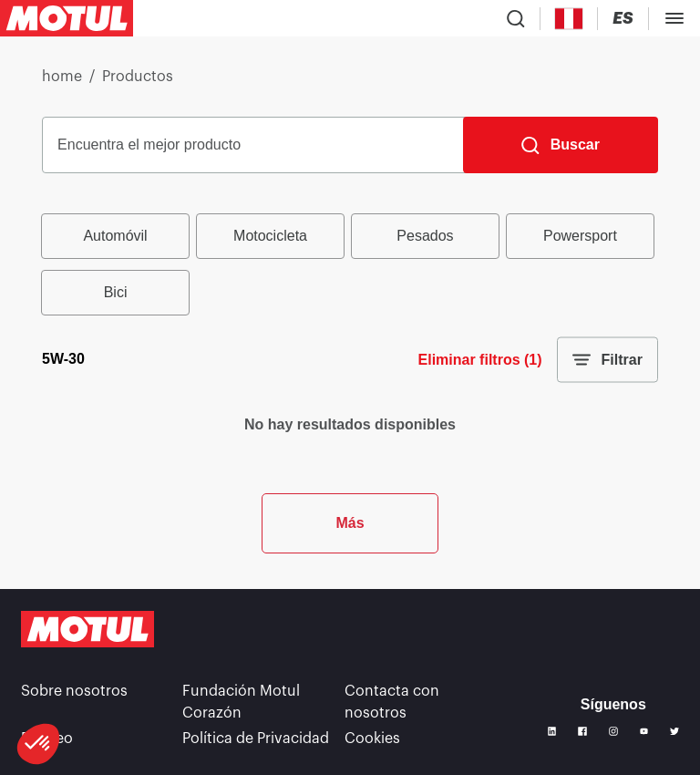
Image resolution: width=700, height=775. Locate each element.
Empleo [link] (47, 739)
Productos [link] (138, 77)
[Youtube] (644, 731)
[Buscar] (561, 145)
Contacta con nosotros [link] (392, 702)
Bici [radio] (116, 292)
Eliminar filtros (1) (480, 360)
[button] (38, 744)
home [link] (62, 77)
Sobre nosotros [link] (74, 691)
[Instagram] (613, 731)
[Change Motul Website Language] (623, 19)
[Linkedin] (552, 731)
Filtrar (607, 360)
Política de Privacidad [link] (256, 739)
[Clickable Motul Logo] (67, 18)
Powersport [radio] (580, 236)
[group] (350, 264)
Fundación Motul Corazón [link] (241, 702)
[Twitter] (674, 731)
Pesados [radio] (425, 236)
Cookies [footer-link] (372, 739)
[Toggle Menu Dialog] (674, 18)
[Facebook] (582, 731)
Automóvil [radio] (115, 236)
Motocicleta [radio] (270, 236)
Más (350, 523)
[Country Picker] (569, 19)
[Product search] (516, 18)
